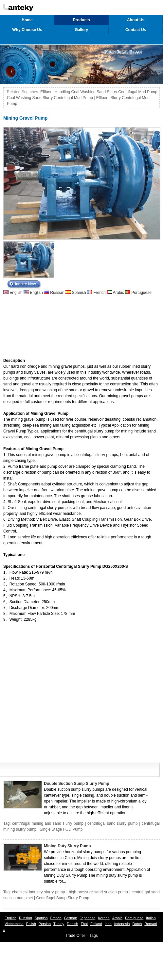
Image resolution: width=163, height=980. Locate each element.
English (16, 293)
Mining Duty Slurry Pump (67, 846)
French (100, 293)
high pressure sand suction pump (98, 892)
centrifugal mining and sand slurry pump (48, 823)
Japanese (88, 918)
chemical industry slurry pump (39, 892)
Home (27, 20)
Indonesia (122, 924)
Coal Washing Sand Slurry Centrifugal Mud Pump (50, 98)
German (71, 918)
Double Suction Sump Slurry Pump (76, 784)
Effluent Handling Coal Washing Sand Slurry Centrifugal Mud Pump (99, 92)
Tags (93, 936)
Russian (57, 293)
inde (108, 924)
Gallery (81, 30)
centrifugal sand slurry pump (113, 823)
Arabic (118, 293)
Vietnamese (14, 924)
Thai (84, 924)
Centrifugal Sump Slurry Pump (63, 898)
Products (81, 20)
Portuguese (141, 293)
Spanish (79, 293)
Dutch (137, 924)
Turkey (59, 924)
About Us (136, 20)
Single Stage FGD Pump (61, 829)
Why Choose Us (27, 30)
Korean (104, 918)
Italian (151, 918)
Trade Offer (75, 936)
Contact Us (136, 30)
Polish (31, 924)
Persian (45, 924)
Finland (96, 924)
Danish (72, 924)
